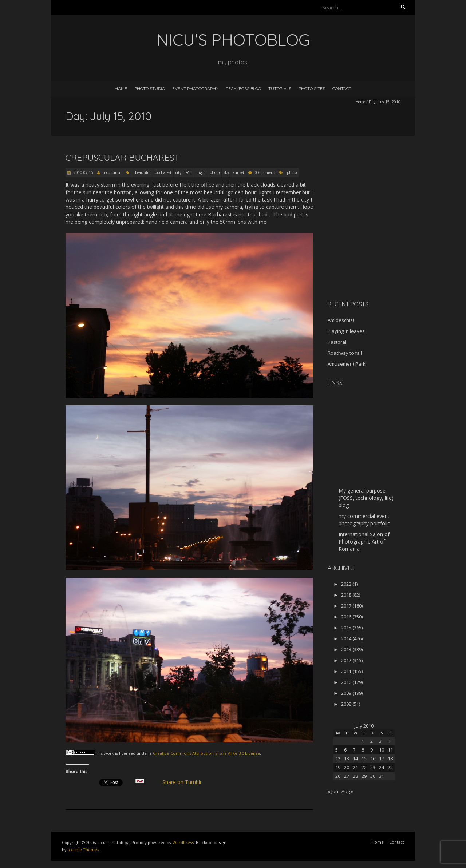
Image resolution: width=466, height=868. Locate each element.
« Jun (333, 791)
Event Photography (195, 89)
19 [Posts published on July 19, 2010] (338, 767)
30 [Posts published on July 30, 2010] (373, 776)
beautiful (143, 172)
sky (226, 172)
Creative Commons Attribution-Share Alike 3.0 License (206, 753)
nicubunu (111, 172)
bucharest (163, 172)
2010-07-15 (83, 172)
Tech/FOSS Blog (243, 89)
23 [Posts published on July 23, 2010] (373, 767)
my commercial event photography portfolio (365, 520)
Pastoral (337, 342)
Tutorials (280, 89)
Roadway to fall (345, 353)
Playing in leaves (346, 331)
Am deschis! (341, 320)
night (201, 172)
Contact (342, 89)
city (178, 172)
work (109, 753)
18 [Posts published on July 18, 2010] (390, 758)
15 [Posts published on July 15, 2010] (364, 758)
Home (121, 89)
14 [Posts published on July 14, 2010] (355, 758)
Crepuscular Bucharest (123, 158)
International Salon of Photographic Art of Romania (364, 541)
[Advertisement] (373, 243)
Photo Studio (150, 89)
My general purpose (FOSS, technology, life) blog (366, 498)
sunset (239, 172)
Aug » (347, 791)
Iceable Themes (83, 850)
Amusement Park (347, 364)
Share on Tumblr (185, 782)
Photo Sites (312, 89)
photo (215, 172)
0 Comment (265, 172)
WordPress (183, 842)
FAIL (189, 172)
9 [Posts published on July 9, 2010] (372, 750)
